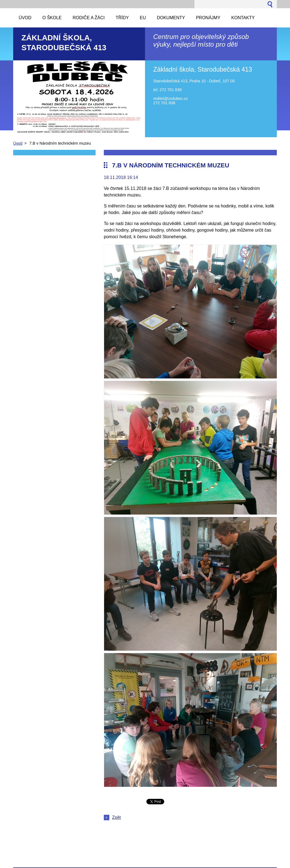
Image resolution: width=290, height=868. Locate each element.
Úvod (18, 143)
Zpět (116, 817)
